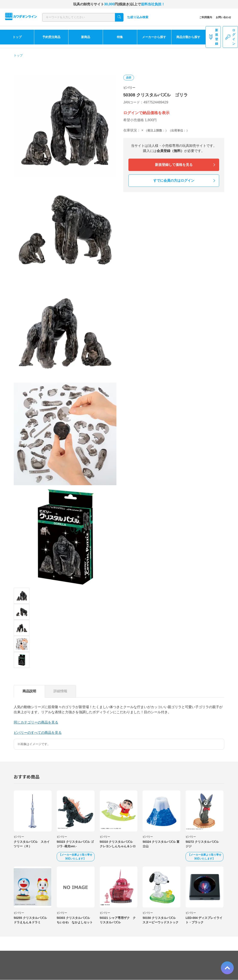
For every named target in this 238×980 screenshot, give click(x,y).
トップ (17, 37)
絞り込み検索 (138, 17)
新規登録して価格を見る (174, 165)
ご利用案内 (206, 17)
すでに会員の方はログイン (174, 181)
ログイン (230, 37)
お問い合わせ (223, 17)
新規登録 (213, 37)
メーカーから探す (154, 37)
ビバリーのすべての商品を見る (38, 733)
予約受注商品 (51, 37)
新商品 (86, 37)
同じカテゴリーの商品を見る (36, 722)
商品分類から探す (188, 37)
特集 (120, 37)
